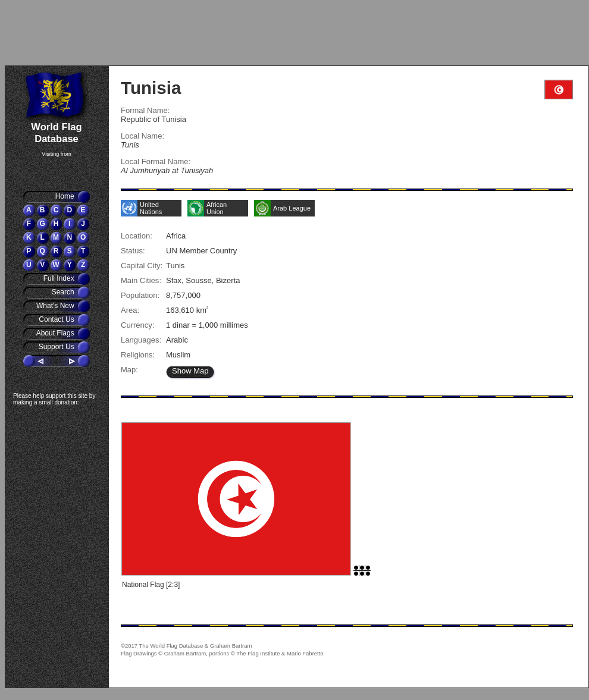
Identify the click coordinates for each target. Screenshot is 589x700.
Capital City (141, 266)
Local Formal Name (155, 161)
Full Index (60, 278)
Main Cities (140, 280)
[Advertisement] (74, 33)
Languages (140, 340)
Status (132, 251)
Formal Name (144, 110)
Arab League (292, 208)
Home (66, 196)
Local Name (141, 136)
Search (64, 292)
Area (129, 310)
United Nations (151, 208)
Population (139, 295)
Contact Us (57, 319)
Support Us (57, 347)
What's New (56, 306)
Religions (137, 355)
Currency (137, 325)
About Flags (56, 333)
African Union (217, 208)
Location (135, 236)
